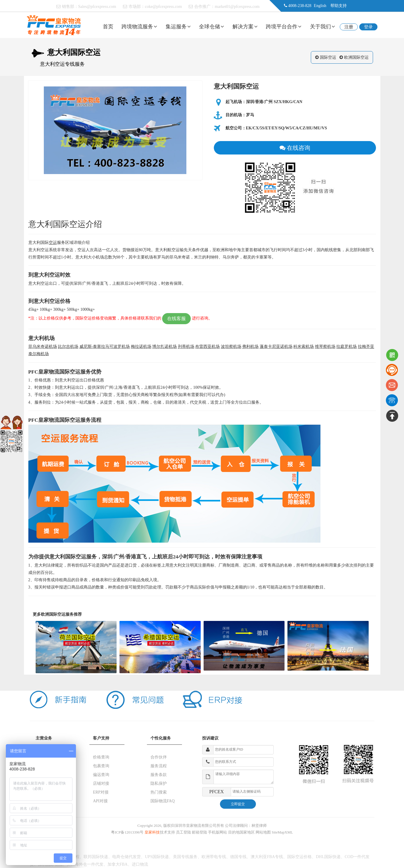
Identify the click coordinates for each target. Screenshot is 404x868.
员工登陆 (183, 832)
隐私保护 (159, 783)
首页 (108, 27)
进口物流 (140, 864)
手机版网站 (217, 832)
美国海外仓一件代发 (85, 864)
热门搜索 (159, 792)
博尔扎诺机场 (164, 347)
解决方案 (245, 27)
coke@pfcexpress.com (163, 7)
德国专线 (238, 857)
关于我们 (322, 27)
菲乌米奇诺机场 (43, 347)
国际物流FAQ (163, 801)
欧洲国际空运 (356, 57)
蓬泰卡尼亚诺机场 (276, 347)
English (320, 6)
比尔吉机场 (68, 347)
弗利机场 (250, 347)
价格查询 (101, 757)
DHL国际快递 (328, 857)
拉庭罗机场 (346, 347)
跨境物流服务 (139, 27)
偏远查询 (101, 775)
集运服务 (178, 27)
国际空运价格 (299, 857)
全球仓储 (211, 27)
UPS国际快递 (157, 857)
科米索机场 (304, 347)
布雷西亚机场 (207, 347)
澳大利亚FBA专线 (267, 857)
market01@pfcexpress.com (237, 7)
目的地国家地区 (241, 832)
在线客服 (176, 318)
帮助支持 (339, 6)
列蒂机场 (186, 347)
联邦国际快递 (96, 857)
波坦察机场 (231, 347)
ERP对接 (101, 792)
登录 (368, 27)
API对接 (100, 801)
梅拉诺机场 (141, 347)
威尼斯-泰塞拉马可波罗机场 (105, 347)
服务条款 (159, 775)
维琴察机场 (325, 347)
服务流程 (159, 766)
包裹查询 (101, 766)
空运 (53, 243)
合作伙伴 (159, 757)
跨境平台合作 (284, 27)
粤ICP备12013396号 (127, 832)
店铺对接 (101, 783)
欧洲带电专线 (214, 857)
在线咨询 (295, 148)
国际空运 (328, 57)
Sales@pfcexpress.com (97, 7)
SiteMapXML (282, 832)
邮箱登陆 (200, 832)
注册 (349, 27)
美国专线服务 (185, 857)
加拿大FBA (118, 864)
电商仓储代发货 (126, 857)
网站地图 (263, 832)
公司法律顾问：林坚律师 (246, 826)
